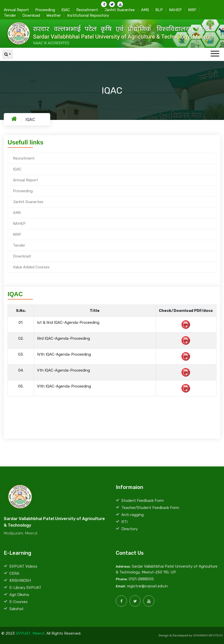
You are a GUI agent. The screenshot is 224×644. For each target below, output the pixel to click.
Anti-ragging (133, 515)
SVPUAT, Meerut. (31, 633)
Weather (54, 15)
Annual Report (16, 10)
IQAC (66, 10)
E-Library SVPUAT (25, 588)
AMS (145, 10)
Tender (10, 15)
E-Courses (18, 602)
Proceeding (45, 10)
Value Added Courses (31, 267)
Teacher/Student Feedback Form (150, 508)
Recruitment (87, 10)
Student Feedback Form (143, 501)
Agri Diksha (19, 595)
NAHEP (175, 10)
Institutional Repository (88, 15)
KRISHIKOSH (20, 581)
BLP (159, 10)
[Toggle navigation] (215, 54)
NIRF (192, 10)
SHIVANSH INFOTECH (208, 635)
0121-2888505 (141, 579)
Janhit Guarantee (120, 10)
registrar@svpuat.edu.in (147, 586)
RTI (124, 522)
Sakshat (16, 609)
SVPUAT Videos (23, 566)
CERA (14, 573)
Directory (129, 529)
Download (31, 15)
